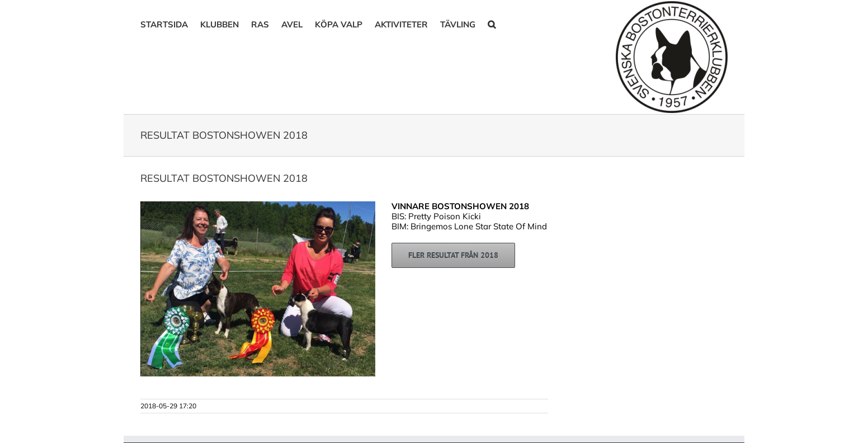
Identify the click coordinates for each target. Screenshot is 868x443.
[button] (492, 23)
